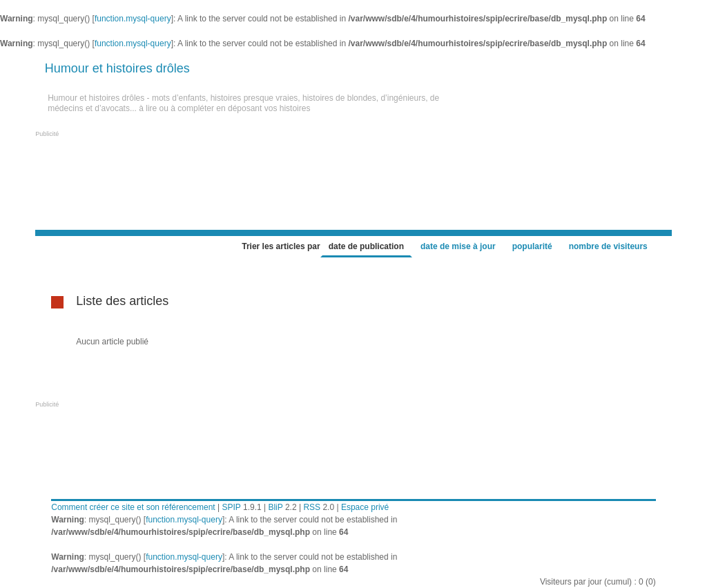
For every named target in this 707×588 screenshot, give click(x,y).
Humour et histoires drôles (117, 68)
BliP (275, 507)
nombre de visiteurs (608, 246)
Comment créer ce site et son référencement (133, 507)
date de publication (366, 246)
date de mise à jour (458, 246)
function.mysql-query (133, 19)
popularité (532, 246)
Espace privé (365, 507)
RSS (312, 507)
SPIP (231, 507)
